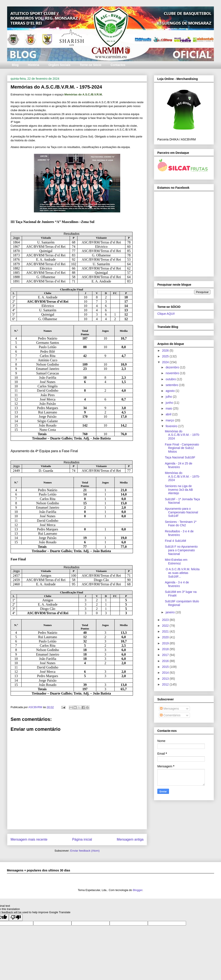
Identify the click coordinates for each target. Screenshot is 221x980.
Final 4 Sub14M (175, 541)
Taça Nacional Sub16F (180, 457)
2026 (166, 351)
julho (169, 397)
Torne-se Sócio (90, 65)
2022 (166, 626)
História (33, 65)
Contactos (118, 65)
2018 (166, 649)
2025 (166, 356)
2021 (166, 631)
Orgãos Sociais (59, 65)
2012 (166, 684)
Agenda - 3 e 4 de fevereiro (177, 584)
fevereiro (172, 426)
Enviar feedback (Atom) (85, 851)
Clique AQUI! (166, 314)
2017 (166, 655)
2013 (166, 679)
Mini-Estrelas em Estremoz (176, 562)
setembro (172, 385)
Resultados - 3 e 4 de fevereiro (179, 533)
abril (169, 414)
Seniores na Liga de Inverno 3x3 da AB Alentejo (179, 490)
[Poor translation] (16, 917)
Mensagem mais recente (29, 839)
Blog (15, 65)
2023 (166, 620)
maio (169, 408)
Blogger (138, 890)
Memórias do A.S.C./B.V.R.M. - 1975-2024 (182, 435)
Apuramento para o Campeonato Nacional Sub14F (182, 512)
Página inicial (82, 839)
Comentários (170, 715)
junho (170, 403)
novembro (173, 373)
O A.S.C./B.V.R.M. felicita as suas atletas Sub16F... (182, 573)
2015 (166, 667)
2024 (166, 362)
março (170, 420)
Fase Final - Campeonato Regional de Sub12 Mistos (182, 448)
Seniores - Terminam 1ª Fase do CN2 (181, 524)
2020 (166, 637)
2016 (166, 661)
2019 (166, 643)
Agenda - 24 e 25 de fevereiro (179, 465)
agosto (170, 391)
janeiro (170, 612)
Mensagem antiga (130, 839)
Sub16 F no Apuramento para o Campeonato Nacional (181, 550)
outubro (171, 379)
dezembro (173, 367)
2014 (166, 673)
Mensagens (169, 709)
